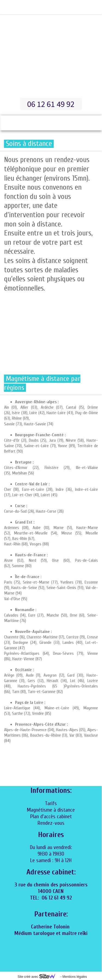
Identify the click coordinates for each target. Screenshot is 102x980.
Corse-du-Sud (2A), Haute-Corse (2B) (34, 511)
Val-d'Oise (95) (16, 599)
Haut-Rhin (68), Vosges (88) (27, 544)
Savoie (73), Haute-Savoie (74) (29, 424)
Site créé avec (38, 977)
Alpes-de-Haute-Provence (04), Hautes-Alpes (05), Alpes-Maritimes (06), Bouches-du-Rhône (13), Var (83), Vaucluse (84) (51, 735)
